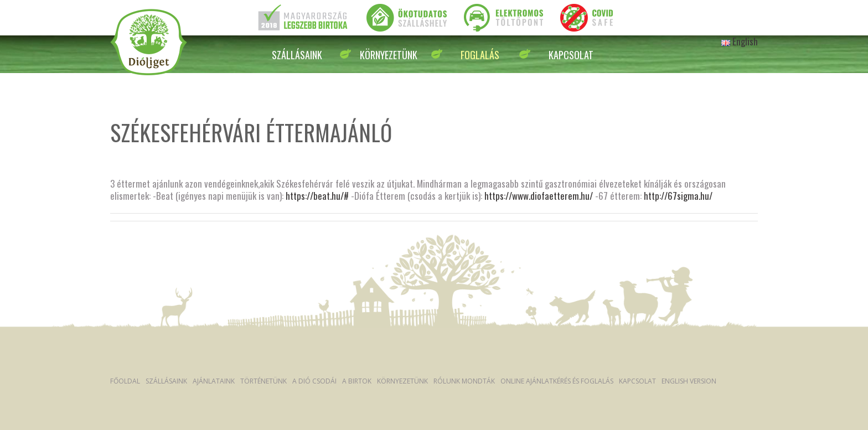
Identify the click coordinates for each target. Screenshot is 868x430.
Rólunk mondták (464, 381)
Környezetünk (389, 55)
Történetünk (263, 381)
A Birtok (357, 381)
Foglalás (480, 55)
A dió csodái (314, 381)
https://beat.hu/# (317, 196)
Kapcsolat (571, 55)
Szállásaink (297, 55)
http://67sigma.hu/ (678, 196)
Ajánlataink (214, 381)
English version (689, 381)
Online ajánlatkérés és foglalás (557, 381)
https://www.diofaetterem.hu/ (539, 196)
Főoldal (125, 381)
